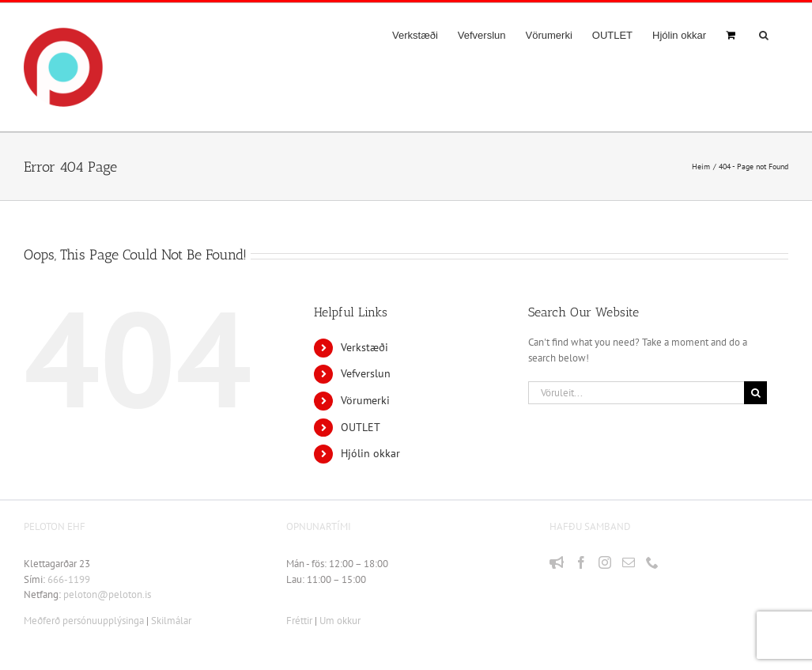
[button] (764, 35)
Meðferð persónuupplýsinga (84, 621)
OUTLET (361, 427)
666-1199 (69, 579)
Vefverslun (366, 373)
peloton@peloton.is (107, 594)
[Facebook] (581, 562)
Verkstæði (364, 347)
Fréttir (299, 621)
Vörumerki (365, 400)
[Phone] (652, 562)
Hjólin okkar (370, 453)
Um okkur (340, 621)
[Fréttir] (557, 562)
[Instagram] (605, 562)
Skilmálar (171, 621)
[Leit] (755, 393)
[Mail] (629, 562)
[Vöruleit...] (636, 393)
